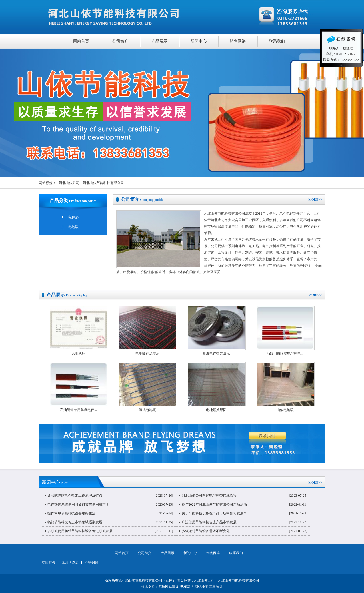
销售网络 (238, 41)
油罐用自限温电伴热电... (285, 354)
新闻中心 (199, 41)
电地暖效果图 (216, 410)
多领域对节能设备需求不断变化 (206, 531)
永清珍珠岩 (70, 562)
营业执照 (79, 354)
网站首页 (81, 41)
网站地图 (201, 587)
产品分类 (73, 200)
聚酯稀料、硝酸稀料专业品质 (182, 113)
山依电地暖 (285, 410)
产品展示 (159, 41)
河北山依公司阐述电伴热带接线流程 (209, 496)
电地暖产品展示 (147, 354)
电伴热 (73, 217)
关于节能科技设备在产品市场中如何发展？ (214, 513)
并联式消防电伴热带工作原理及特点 (75, 496)
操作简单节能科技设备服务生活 (71, 513)
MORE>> (315, 199)
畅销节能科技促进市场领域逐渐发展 (75, 522)
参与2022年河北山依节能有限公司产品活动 (214, 504)
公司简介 (120, 41)
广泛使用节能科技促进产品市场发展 (209, 522)
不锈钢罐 (91, 562)
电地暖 (73, 227)
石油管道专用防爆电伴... (78, 410)
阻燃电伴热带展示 (216, 354)
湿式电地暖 (147, 410)
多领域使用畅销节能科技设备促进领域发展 (80, 531)
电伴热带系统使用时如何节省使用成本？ (78, 504)
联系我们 (277, 41)
